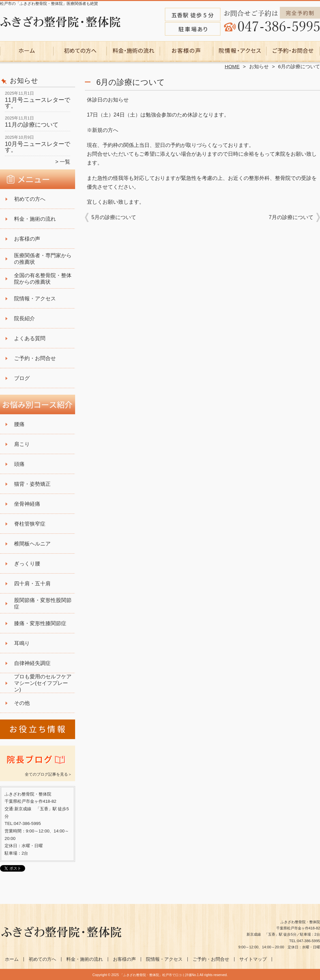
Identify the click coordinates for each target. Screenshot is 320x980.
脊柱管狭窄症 (30, 524)
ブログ (22, 378)
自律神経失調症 (32, 663)
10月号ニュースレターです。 (38, 147)
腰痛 (19, 424)
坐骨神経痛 (27, 504)
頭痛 (19, 464)
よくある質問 (30, 338)
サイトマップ (253, 959)
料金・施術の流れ (133, 51)
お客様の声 (187, 51)
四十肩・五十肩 (32, 584)
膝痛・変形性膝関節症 (40, 623)
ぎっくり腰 (27, 564)
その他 (22, 703)
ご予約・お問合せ (293, 51)
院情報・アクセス (240, 51)
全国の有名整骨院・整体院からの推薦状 (43, 279)
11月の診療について (32, 125)
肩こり (22, 444)
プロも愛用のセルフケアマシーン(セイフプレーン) (43, 683)
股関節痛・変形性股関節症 (43, 603)
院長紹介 (24, 318)
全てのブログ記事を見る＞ (48, 774)
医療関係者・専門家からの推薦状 (43, 259)
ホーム (27, 51)
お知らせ (259, 66)
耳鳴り (22, 643)
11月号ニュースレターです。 (38, 103)
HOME (232, 66)
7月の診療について (291, 217)
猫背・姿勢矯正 (32, 484)
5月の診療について (114, 217)
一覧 (65, 162)
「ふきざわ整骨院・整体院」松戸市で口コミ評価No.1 (159, 975)
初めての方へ (80, 51)
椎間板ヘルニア (32, 544)
